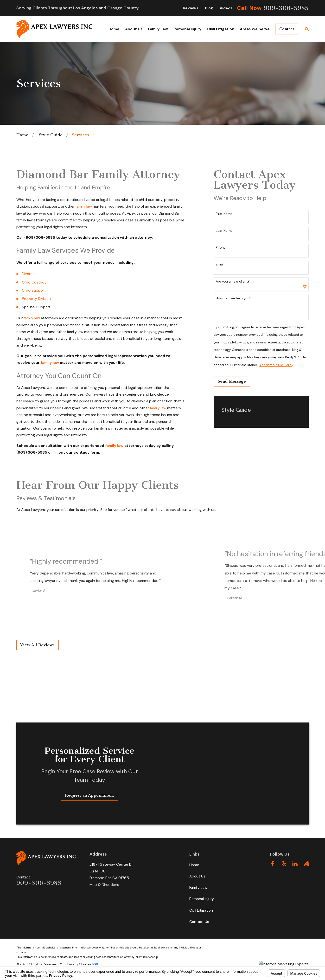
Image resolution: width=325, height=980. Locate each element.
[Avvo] (306, 864)
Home (194, 865)
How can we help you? (234, 298)
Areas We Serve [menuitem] (255, 29)
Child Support (34, 290)
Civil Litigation (201, 910)
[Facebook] (273, 864)
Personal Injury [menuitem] (187, 29)
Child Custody (34, 282)
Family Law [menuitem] (158, 29)
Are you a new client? (233, 281)
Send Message (232, 381)
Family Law (198, 887)
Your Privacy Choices (79, 964)
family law (84, 206)
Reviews (191, 8)
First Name (224, 214)
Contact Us (199, 922)
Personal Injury (202, 899)
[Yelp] (284, 864)
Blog (209, 8)
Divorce (28, 274)
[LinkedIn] (295, 864)
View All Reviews (37, 645)
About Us (197, 876)
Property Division (36, 299)
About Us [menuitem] (134, 29)
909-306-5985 (286, 8)
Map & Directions (104, 885)
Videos (226, 8)
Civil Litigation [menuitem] (221, 29)
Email (220, 264)
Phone (221, 248)
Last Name (224, 231)
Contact (287, 29)
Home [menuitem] (114, 29)
